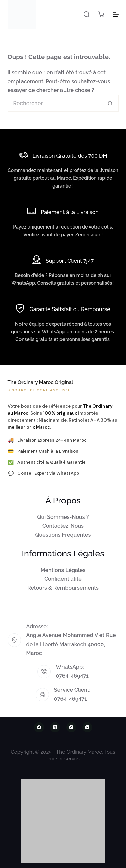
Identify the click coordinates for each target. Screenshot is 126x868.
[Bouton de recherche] (110, 103)
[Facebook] (39, 727)
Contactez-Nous (63, 526)
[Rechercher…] (55, 103)
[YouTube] (87, 727)
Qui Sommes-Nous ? (63, 517)
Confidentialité (63, 579)
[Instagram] (71, 727)
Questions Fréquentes (63, 535)
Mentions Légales (63, 570)
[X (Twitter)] (55, 727)
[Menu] (116, 14)
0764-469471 (72, 676)
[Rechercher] (87, 14)
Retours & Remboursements (63, 588)
